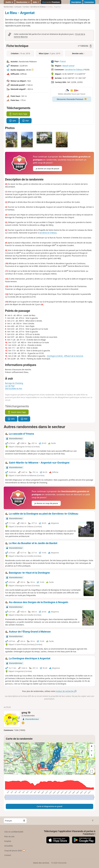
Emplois (8, 841)
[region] (49, 759)
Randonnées (23, 2)
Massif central (69, 66)
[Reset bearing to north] (92, 755)
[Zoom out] (92, 751)
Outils (9, 2)
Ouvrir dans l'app (18, 114)
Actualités (9, 846)
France (63, 61)
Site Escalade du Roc (14, 389)
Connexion (89, 2)
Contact (8, 855)
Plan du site (9, 836)
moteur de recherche (66, 691)
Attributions (9, 773)
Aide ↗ (36, 2)
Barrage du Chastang (14, 383)
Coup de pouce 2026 (15, 851)
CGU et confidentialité (14, 832)
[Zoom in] (92, 746)
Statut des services (41, 863)
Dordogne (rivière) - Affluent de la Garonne (65, 356)
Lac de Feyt (10, 386)
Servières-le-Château (74, 70)
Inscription (76, 2)
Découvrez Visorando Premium (72, 99)
